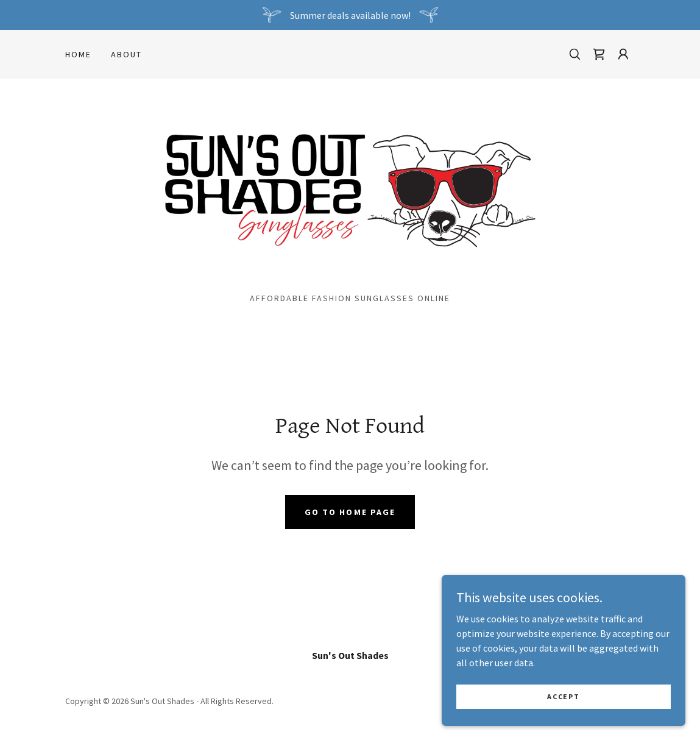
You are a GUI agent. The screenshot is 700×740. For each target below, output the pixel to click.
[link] (599, 54)
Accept (563, 705)
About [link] (126, 54)
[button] (623, 54)
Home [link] (78, 54)
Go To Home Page (350, 512)
